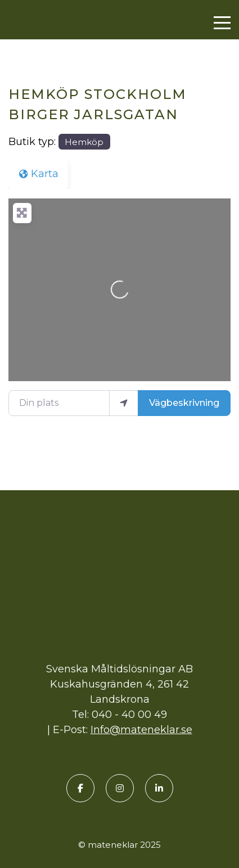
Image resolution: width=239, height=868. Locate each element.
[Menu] (222, 23)
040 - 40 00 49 (129, 715)
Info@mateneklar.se (141, 730)
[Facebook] (80, 788)
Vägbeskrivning (184, 403)
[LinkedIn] (159, 788)
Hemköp (84, 142)
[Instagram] (120, 788)
